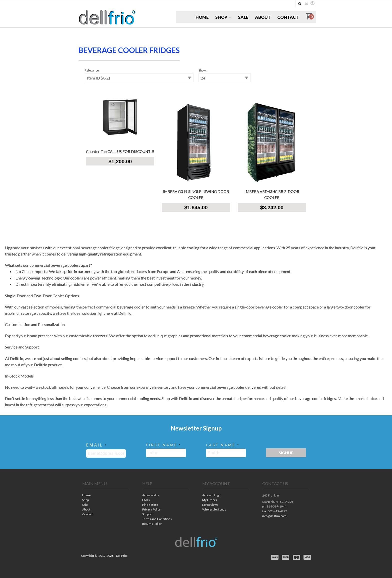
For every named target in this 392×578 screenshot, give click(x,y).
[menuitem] (202, 17)
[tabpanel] (196, 142)
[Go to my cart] (310, 18)
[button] (300, 4)
